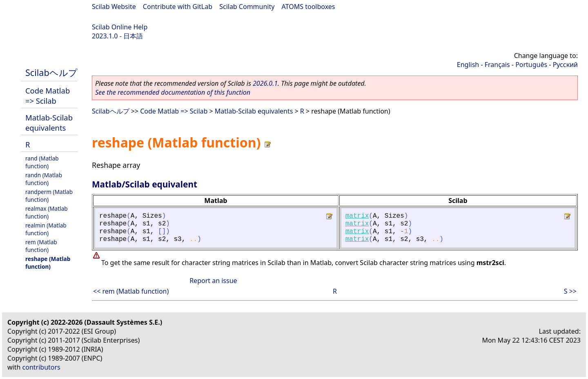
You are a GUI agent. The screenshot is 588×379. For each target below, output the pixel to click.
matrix (357, 216)
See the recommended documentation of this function (173, 92)
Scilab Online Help (120, 27)
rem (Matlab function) (41, 246)
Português (531, 65)
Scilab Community (247, 7)
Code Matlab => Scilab (48, 96)
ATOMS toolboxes (308, 7)
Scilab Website (114, 7)
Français (497, 65)
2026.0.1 (265, 83)
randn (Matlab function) (44, 179)
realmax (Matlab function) (47, 212)
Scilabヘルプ (51, 72)
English (468, 65)
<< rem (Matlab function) (131, 291)
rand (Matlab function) (42, 162)
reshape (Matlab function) (48, 263)
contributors (41, 367)
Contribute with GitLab (178, 7)
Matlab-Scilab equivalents (49, 123)
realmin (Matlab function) (46, 229)
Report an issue (213, 281)
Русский (565, 65)
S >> (570, 291)
